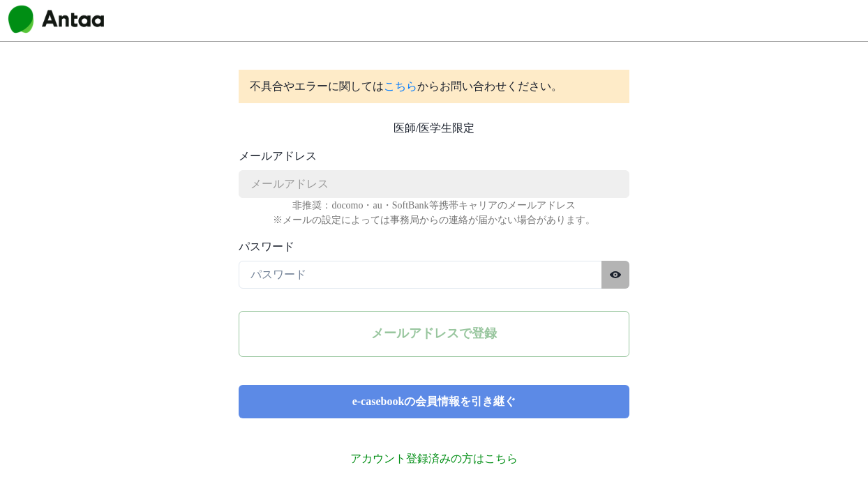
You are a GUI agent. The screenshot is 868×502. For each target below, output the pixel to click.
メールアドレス (278, 156)
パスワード (267, 246)
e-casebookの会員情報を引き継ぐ (434, 401)
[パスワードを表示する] (615, 275)
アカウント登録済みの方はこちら (434, 458)
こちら (401, 86)
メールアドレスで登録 (434, 333)
